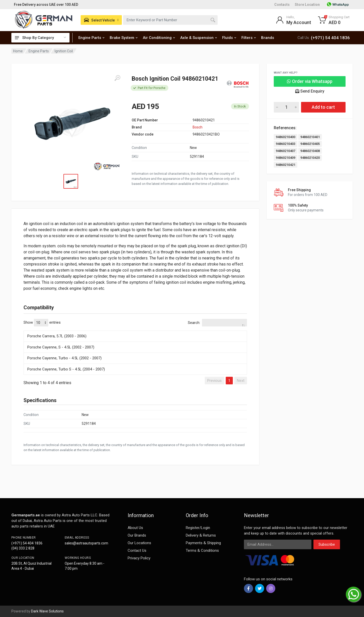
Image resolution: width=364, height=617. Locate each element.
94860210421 (286, 165)
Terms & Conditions (202, 550)
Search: (217, 323)
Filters (249, 38)
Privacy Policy (139, 558)
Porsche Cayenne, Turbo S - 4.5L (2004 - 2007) (66, 369)
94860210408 (310, 151)
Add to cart (323, 107)
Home (18, 51)
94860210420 (310, 158)
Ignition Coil (64, 51)
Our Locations (139, 543)
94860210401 (310, 137)
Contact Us (137, 550)
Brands (268, 38)
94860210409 (286, 158)
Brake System (124, 38)
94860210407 (286, 151)
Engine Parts (91, 38)
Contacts (282, 5)
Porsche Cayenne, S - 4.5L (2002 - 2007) (61, 347)
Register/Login (198, 528)
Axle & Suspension (199, 38)
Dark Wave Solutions (47, 611)
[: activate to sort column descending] (135, 330)
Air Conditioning (159, 38)
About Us (135, 528)
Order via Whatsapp (310, 81)
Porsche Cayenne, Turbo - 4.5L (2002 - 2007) (64, 358)
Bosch (198, 127)
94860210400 (286, 137)
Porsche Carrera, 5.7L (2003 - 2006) (57, 336)
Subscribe (327, 544)
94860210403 (286, 144)
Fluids (229, 38)
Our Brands (137, 535)
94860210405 (310, 144)
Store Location (307, 5)
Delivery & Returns (201, 535)
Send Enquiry (310, 91)
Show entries (42, 323)
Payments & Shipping (203, 543)
